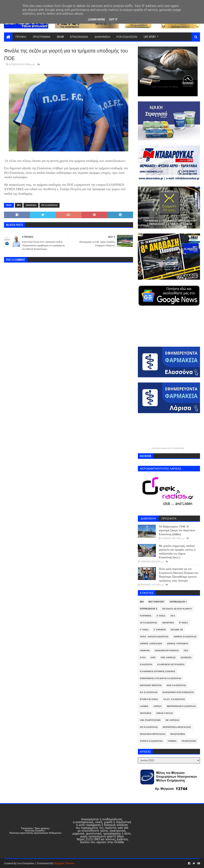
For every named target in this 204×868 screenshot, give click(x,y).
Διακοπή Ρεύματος (167, 651)
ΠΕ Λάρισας (172, 720)
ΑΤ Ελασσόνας (148, 623)
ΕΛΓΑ (143, 657)
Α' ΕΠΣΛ (161, 616)
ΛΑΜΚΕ (144, 706)
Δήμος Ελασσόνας (185, 637)
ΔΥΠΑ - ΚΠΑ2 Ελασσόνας (154, 637)
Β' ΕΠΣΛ (183, 623)
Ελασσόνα (146, 664)
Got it (113, 19)
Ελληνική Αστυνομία (171, 664)
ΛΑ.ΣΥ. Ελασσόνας (174, 699)
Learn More (96, 19)
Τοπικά (172, 741)
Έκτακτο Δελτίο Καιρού (177, 609)
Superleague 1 (178, 602)
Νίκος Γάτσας (165, 713)
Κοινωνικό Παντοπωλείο (178, 692)
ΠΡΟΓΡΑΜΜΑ (41, 36)
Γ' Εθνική (160, 630)
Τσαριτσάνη (189, 741)
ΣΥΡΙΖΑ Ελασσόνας (151, 741)
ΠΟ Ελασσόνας (50, 205)
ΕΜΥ (153, 657)
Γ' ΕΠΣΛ (144, 630)
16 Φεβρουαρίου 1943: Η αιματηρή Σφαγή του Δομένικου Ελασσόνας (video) (177, 530)
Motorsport (156, 602)
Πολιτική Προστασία (153, 734)
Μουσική (146, 713)
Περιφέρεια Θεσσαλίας (177, 727)
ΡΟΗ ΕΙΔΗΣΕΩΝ (127, 36)
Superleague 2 (148, 609)
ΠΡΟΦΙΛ (21, 36)
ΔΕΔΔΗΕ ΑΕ (177, 630)
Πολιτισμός (178, 734)
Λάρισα (158, 706)
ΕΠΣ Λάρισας (168, 657)
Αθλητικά (31, 205)
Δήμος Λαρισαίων (151, 644)
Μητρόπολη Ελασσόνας (181, 706)
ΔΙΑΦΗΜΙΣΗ (102, 36)
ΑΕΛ (173, 616)
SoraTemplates (26, 863)
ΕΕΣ (186, 651)
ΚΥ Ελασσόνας (149, 692)
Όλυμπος (146, 616)
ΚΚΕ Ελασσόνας (176, 685)
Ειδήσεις (186, 657)
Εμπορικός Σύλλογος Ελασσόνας (160, 678)
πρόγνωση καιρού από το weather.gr (168, 448)
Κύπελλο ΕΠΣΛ (149, 699)
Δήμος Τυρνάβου (178, 644)
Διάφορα (145, 651)
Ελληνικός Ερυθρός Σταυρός (157, 671)
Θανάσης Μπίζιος (151, 685)
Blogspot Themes (64, 863)
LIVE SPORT (150, 36)
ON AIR (60, 36)
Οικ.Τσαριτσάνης (150, 720)
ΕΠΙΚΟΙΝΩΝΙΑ (79, 36)
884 (19, 205)
